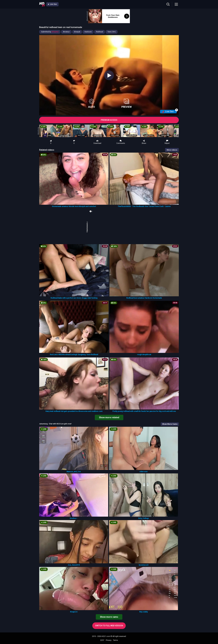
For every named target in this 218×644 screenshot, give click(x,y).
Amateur (66, 32)
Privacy (109, 640)
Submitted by (50, 32)
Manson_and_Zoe (74, 472)
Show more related (109, 417)
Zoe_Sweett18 (74, 565)
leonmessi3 (144, 565)
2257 (102, 640)
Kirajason (74, 612)
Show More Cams (170, 424)
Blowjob (77, 32)
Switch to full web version (109, 626)
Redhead (100, 32)
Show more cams (109, 617)
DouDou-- (74, 518)
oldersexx (143, 472)
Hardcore (88, 32)
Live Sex (52, 4)
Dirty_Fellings (144, 518)
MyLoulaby (144, 612)
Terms (115, 640)
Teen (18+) (112, 32)
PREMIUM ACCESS (109, 120)
